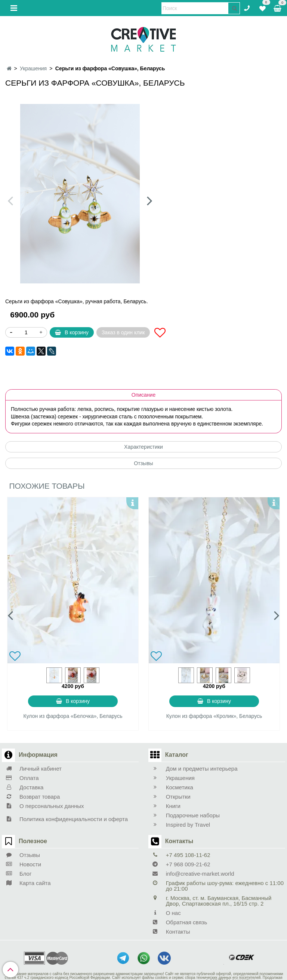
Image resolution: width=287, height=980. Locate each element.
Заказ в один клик (123, 332)
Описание (143, 395)
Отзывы (143, 463)
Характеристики (143, 447)
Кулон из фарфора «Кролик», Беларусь (214, 716)
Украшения (33, 68)
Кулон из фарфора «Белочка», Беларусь (73, 716)
